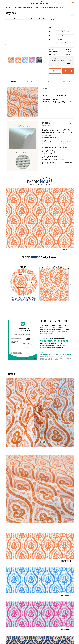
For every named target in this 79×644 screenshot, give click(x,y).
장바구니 (55, 71)
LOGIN (54, 3)
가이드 (11, 7)
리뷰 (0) (31, 82)
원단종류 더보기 (70, 32)
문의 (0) (48, 82)
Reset (63, 28)
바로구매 (68, 71)
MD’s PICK (50, 7)
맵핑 (57, 24)
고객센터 (62, 7)
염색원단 (43, 7)
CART (70, 3)
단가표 (56, 7)
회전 (58, 28)
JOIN (62, 3)
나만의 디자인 (18, 7)
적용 (66, 43)
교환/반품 (66, 82)
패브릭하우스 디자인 (28, 7)
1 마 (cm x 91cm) (62, 40)
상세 (13, 82)
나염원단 (37, 7)
